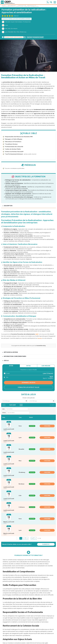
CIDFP (37, 334)
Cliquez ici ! (46, 544)
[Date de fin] (42, 401)
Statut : (4, 413)
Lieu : (4, 409)
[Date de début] (15, 401)
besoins (40, 338)
